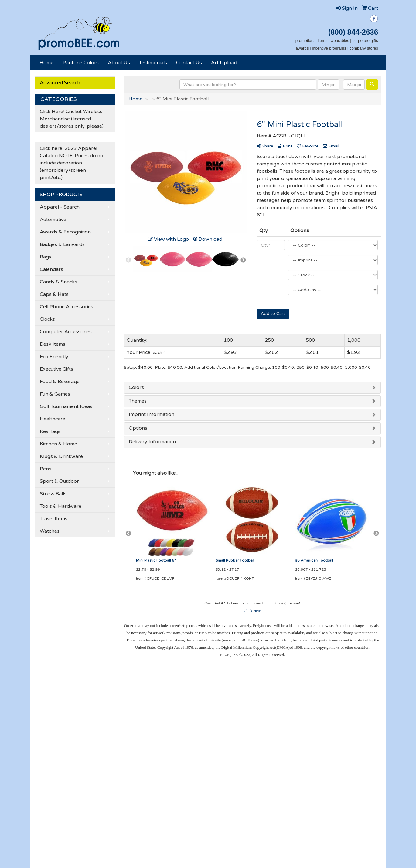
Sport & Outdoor (59, 481)
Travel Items (54, 519)
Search (101, 701)
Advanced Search (60, 83)
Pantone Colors (81, 63)
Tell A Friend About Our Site (67, 754)
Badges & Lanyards (62, 244)
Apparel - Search (60, 207)
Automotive (53, 220)
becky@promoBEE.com (354, 796)
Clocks (47, 319)
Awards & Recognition (65, 232)
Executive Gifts (56, 369)
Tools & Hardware (61, 506)
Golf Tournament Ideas (66, 406)
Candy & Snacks (58, 282)
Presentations (108, 718)
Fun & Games (55, 394)
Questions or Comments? (64, 746)
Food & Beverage (60, 382)
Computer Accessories (66, 332)
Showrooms (105, 710)
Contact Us (189, 63)
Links (99, 735)
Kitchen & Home (58, 444)
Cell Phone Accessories (66, 307)
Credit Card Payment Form (60, 727)
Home (46, 63)
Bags (46, 257)
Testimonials (153, 63)
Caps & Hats (54, 294)
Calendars (51, 269)
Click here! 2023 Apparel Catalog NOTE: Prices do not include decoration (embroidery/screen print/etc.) (72, 163)
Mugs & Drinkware (61, 456)
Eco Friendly (54, 357)
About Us (119, 63)
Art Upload (224, 63)
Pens (46, 469)
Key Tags (50, 431)
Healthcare (53, 419)
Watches (50, 531)
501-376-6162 (364, 782)
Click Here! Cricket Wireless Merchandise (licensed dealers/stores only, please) (72, 119)
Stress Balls (53, 494)
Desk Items (53, 344)
